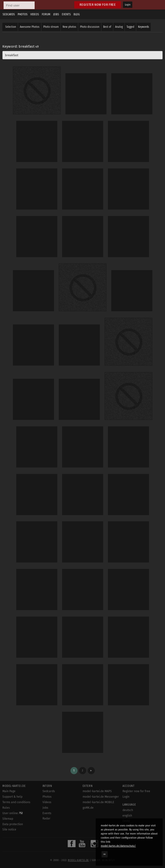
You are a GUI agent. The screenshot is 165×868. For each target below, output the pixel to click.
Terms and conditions (16, 802)
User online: (13, 813)
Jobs (56, 14)
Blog (77, 14)
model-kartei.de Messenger (101, 797)
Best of (107, 27)
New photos (69, 27)
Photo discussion (90, 27)
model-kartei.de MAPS (97, 791)
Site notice (9, 829)
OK (105, 854)
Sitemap (8, 819)
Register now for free (98, 5)
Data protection (13, 824)
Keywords (144, 27)
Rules (6, 808)
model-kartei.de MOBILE (98, 802)
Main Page (9, 791)
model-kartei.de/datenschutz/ (118, 846)
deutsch (128, 810)
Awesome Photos (30, 27)
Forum (46, 14)
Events (66, 14)
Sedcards (9, 14)
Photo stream (51, 27)
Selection (11, 27)
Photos (23, 14)
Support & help (12, 797)
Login (128, 5)
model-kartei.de (78, 860)
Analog (119, 27)
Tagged (130, 27)
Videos (35, 14)
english (127, 816)
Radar (46, 818)
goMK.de (88, 808)
